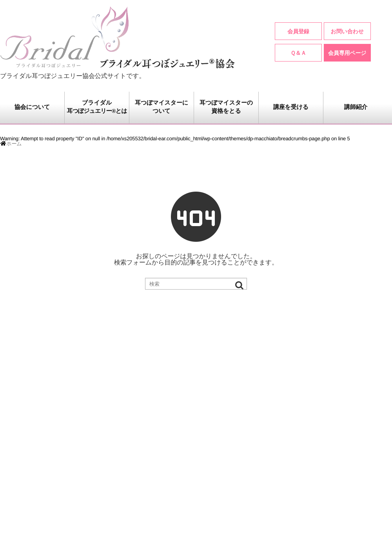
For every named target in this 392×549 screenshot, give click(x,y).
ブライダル (97, 108)
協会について (32, 107)
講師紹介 (356, 107)
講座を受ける (291, 107)
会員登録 (298, 31)
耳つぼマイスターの (226, 108)
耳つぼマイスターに (162, 108)
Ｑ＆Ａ (298, 53)
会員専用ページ (347, 53)
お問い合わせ (347, 31)
